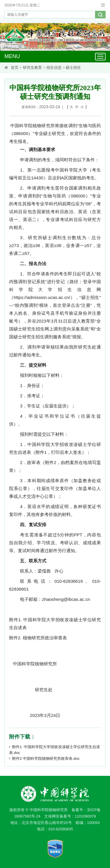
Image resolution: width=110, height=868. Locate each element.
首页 (15, 68)
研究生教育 (32, 68)
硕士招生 (73, 68)
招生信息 (54, 68)
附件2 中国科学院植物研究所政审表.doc (44, 758)
